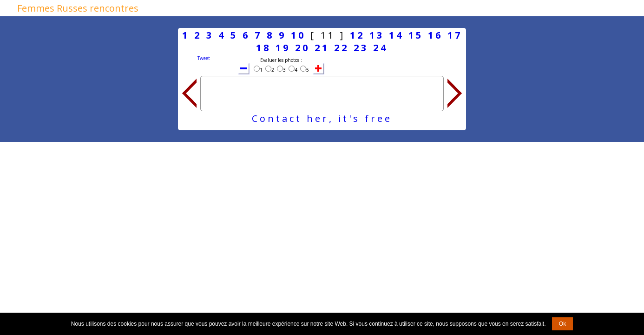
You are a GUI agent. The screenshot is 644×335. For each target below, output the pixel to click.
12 (357, 35)
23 (361, 48)
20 (302, 48)
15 (416, 35)
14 (396, 35)
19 (283, 48)
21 (322, 48)
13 (377, 35)
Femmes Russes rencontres (78, 8)
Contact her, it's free (322, 118)
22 (342, 48)
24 (381, 48)
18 (263, 48)
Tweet (204, 58)
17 (455, 35)
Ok (562, 324)
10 (298, 35)
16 (435, 35)
